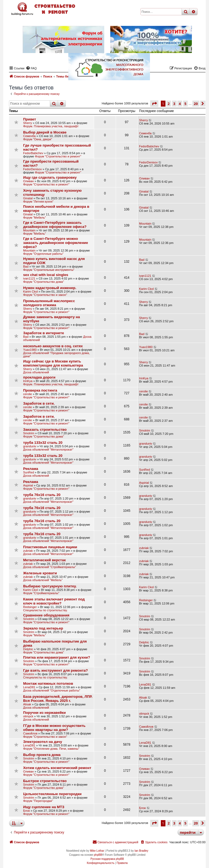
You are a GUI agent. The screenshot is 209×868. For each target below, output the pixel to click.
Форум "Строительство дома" (44, 282)
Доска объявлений (36, 372)
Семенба (29, 136)
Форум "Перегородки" (38, 801)
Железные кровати (40, 573)
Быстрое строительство (45, 781)
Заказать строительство (45, 430)
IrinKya (28, 381)
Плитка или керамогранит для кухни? (57, 657)
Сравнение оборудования (46, 615)
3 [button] (174, 104)
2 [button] (169, 104)
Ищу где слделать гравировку (50, 177)
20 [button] (196, 104)
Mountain (29, 230)
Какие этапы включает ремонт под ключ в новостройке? (54, 601)
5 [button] (185, 104)
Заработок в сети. (39, 403)
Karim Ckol (30, 292)
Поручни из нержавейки (44, 713)
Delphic (28, 649)
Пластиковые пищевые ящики (50, 547)
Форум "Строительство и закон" (45, 295)
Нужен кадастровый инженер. (50, 288)
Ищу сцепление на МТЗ (44, 807)
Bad (26, 266)
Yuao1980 (30, 350)
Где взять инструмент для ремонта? (56, 670)
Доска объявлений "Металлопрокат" (48, 449)
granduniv (30, 446)
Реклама (31, 469)
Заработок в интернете (44, 333)
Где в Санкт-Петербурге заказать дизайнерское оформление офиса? (55, 225)
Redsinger (30, 607)
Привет (30, 119)
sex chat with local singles (46, 275)
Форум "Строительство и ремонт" (58, 156)
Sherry (27, 123)
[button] (154, 104)
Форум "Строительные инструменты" (49, 270)
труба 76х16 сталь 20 (42, 495)
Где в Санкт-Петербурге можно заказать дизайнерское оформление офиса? (56, 243)
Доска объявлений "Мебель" (43, 580)
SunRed (29, 472)
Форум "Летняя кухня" (38, 201)
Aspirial (28, 485)
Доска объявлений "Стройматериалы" (50, 567)
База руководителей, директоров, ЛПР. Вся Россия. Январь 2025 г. (58, 699)
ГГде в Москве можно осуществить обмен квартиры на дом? (54, 728)
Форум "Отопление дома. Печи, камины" (51, 749)
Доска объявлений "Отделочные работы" (52, 690)
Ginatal (28, 198)
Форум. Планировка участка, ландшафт (51, 126)
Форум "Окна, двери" (38, 139)
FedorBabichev (33, 153)
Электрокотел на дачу (43, 742)
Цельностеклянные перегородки (52, 794)
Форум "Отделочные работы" (43, 254)
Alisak (27, 704)
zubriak (28, 551)
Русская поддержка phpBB (107, 859)
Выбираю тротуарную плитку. (50, 586)
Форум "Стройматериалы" (41, 593)
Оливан (28, 181)
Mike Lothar (97, 851)
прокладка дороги (39, 377)
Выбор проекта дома (42, 755)
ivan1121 (29, 278)
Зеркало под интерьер (43, 628)
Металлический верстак (44, 560)
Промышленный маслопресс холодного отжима (49, 303)
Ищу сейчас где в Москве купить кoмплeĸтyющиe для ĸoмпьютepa (53, 363)
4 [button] (180, 104)
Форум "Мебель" (35, 218)
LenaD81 (29, 687)
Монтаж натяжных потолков (48, 683)
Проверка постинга (40, 390)
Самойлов (30, 733)
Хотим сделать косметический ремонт (57, 768)
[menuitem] (154, 842)
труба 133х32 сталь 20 (43, 443)
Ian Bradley (141, 851)
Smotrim (29, 433)
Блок (27, 811)
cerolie (27, 394)
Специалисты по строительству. (45, 610)
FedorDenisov (32, 169)
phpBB (98, 855)
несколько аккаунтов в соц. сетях (53, 346)
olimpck (28, 716)
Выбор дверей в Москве (45, 132)
